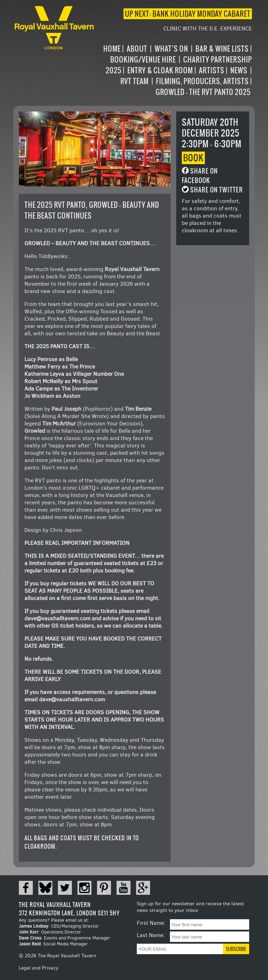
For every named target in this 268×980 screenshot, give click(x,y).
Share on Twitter (217, 190)
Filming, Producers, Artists (202, 81)
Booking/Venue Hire (143, 60)
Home (112, 49)
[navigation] (174, 70)
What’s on (171, 49)
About (137, 49)
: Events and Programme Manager (64, 938)
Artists (212, 70)
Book (193, 158)
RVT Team (135, 81)
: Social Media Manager (53, 944)
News (239, 70)
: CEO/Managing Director (59, 926)
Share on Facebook (200, 176)
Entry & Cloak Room (160, 70)
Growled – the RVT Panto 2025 (203, 92)
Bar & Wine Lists (222, 49)
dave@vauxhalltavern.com (57, 618)
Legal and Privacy (39, 968)
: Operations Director (50, 932)
